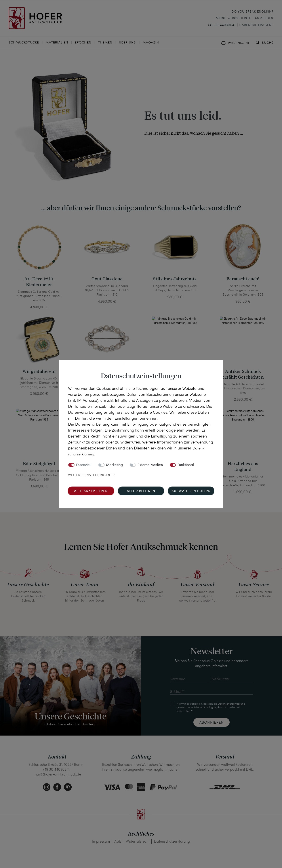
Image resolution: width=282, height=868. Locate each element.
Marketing (114, 465)
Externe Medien (150, 465)
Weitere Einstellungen (89, 475)
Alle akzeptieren (91, 491)
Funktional (186, 465)
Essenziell (84, 465)
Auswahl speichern (191, 491)
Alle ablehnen (141, 491)
